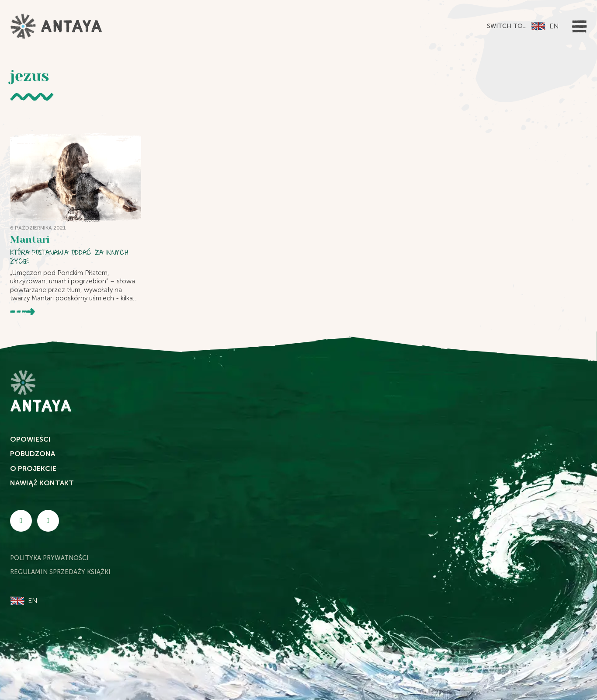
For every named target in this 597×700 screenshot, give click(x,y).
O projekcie (33, 468)
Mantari (30, 239)
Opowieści (30, 439)
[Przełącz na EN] (545, 26)
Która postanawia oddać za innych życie (69, 257)
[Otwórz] (579, 26)
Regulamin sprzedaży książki (60, 572)
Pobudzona (33, 454)
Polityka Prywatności (49, 558)
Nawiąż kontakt (42, 483)
